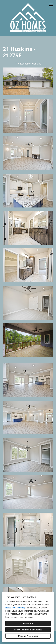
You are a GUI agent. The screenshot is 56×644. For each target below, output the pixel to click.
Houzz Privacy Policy (15, 608)
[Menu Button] (51, 5)
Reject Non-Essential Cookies (28, 630)
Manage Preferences (28, 636)
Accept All (28, 623)
